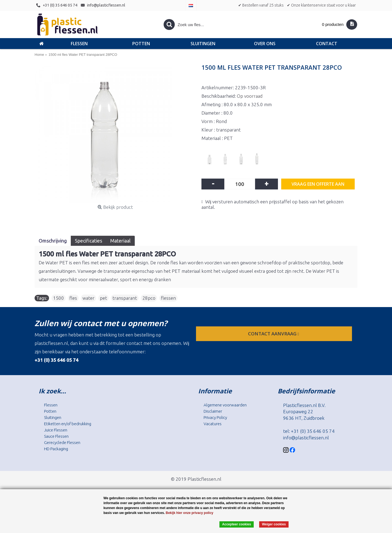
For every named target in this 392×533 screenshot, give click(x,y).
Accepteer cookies (237, 524)
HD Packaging (56, 449)
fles (73, 298)
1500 (59, 298)
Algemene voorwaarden (225, 405)
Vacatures (213, 424)
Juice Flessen (56, 430)
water (88, 298)
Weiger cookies (274, 524)
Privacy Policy (215, 417)
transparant (125, 298)
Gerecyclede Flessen (62, 442)
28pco (149, 298)
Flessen (51, 405)
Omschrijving (53, 241)
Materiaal (120, 241)
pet (103, 298)
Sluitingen (53, 417)
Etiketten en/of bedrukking (68, 424)
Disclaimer (213, 411)
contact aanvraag (274, 334)
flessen (168, 298)
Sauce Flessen (56, 436)
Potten (50, 411)
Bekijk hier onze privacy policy (190, 513)
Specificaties (88, 241)
